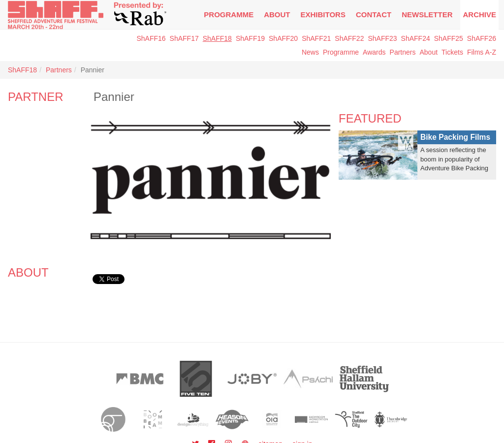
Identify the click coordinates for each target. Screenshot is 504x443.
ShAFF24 (416, 38)
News (310, 52)
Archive (479, 15)
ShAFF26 (482, 38)
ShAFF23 (382, 38)
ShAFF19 (250, 38)
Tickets (452, 52)
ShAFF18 (217, 38)
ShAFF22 (349, 38)
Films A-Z (482, 52)
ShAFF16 (151, 38)
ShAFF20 (283, 38)
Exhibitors (323, 15)
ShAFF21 (316, 38)
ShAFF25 (449, 38)
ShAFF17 (184, 38)
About (277, 15)
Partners (403, 52)
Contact (374, 15)
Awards (374, 52)
